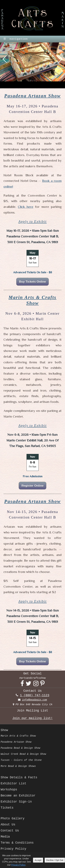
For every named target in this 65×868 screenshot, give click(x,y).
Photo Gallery (13, 818)
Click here (25, 207)
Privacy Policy (14, 849)
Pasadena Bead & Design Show (20, 748)
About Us (8, 825)
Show (4, 730)
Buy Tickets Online (32, 282)
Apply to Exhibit (32, 222)
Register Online (33, 486)
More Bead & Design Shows (18, 766)
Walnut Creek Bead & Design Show (23, 754)
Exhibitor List (14, 783)
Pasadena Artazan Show (33, 96)
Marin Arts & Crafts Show (18, 736)
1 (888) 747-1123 (35, 695)
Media (5, 837)
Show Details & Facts (19, 777)
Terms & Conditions (17, 843)
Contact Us (10, 831)
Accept (38, 860)
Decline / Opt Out (55, 860)
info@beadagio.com (34, 700)
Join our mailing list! (32, 718)
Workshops (9, 790)
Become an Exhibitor (18, 796)
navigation (16, 39)
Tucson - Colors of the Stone (21, 760)
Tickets (7, 808)
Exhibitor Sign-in (16, 802)
